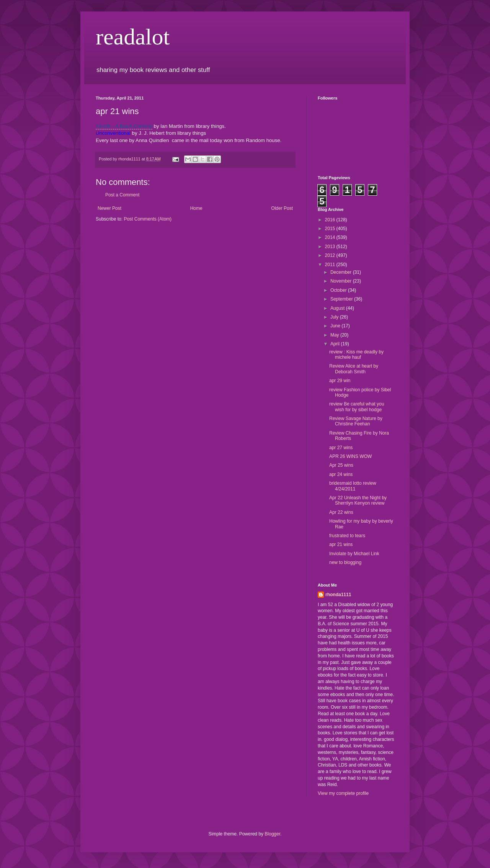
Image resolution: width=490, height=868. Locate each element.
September (342, 299)
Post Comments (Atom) (148, 219)
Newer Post (109, 208)
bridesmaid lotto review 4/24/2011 (353, 486)
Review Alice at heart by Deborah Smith (354, 369)
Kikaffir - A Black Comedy (124, 126)
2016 (331, 220)
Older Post (282, 208)
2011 (331, 265)
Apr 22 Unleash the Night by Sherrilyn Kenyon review (358, 500)
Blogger (272, 834)
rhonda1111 (338, 595)
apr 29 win (340, 381)
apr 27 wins (341, 448)
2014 (331, 237)
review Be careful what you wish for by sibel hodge (357, 407)
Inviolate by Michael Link (354, 554)
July (335, 317)
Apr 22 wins (341, 512)
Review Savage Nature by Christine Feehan (356, 421)
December (342, 272)
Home (196, 208)
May (335, 335)
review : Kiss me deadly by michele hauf (356, 355)
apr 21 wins (341, 544)
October (339, 290)
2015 (331, 229)
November (342, 281)
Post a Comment (122, 195)
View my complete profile (343, 793)
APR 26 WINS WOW (350, 456)
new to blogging (345, 562)
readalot (133, 37)
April (336, 344)
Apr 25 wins (341, 465)
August (338, 308)
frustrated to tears (347, 536)
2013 (331, 247)
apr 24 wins (341, 474)
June (336, 326)
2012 (331, 255)
